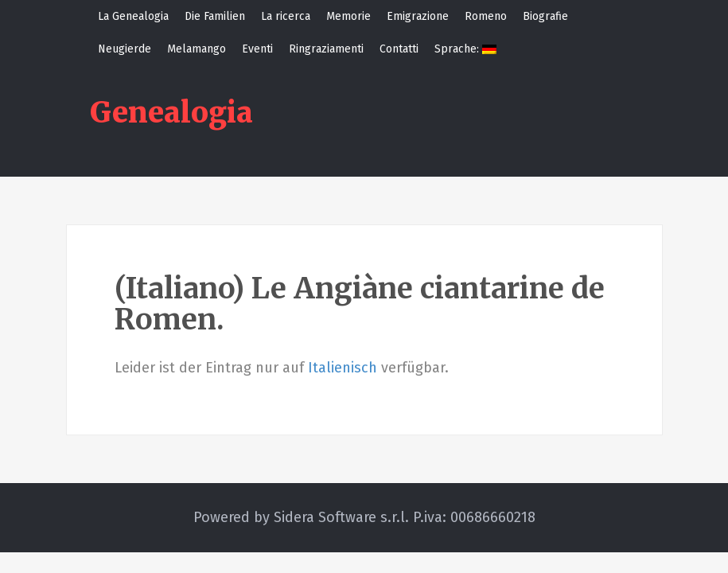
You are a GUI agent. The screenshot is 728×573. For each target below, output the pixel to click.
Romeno (486, 16)
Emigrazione (418, 16)
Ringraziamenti (326, 49)
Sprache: (465, 49)
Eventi (257, 49)
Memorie (348, 16)
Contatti (399, 49)
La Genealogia (133, 16)
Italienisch (343, 368)
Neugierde (125, 49)
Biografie (545, 16)
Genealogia (171, 113)
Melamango (197, 49)
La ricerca (286, 16)
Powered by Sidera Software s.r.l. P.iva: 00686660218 (364, 517)
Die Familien (215, 16)
